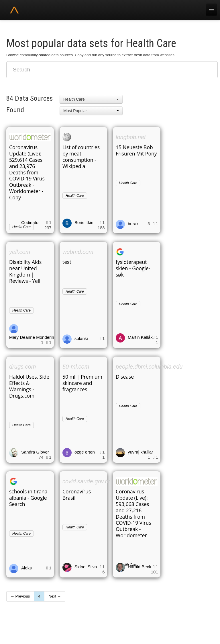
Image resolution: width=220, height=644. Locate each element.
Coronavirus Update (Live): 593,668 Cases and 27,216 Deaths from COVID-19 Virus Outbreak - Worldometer (133, 513)
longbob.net (131, 137)
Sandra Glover (35, 452)
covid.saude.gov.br (86, 481)
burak (133, 224)
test (67, 262)
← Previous (20, 596)
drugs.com (22, 367)
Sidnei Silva (86, 567)
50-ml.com (76, 367)
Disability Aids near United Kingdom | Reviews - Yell (25, 271)
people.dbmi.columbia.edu (149, 367)
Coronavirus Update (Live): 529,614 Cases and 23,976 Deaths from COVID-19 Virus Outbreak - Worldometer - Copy (27, 172)
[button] (91, 99)
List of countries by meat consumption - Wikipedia (81, 157)
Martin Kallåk (140, 337)
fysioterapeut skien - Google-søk (133, 268)
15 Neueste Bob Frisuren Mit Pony (136, 150)
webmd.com (78, 252)
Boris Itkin (84, 222)
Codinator (31, 222)
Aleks (26, 568)
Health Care (75, 196)
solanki (81, 338)
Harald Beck (140, 567)
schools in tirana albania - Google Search (28, 498)
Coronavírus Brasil (77, 495)
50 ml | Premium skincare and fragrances (82, 383)
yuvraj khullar (140, 452)
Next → (55, 596)
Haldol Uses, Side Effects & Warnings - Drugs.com (29, 386)
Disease (125, 377)
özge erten (85, 452)
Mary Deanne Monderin (32, 337)
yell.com (20, 252)
